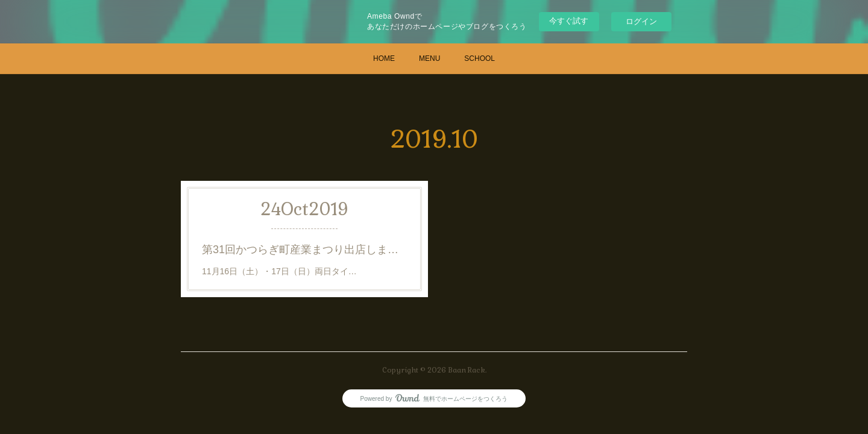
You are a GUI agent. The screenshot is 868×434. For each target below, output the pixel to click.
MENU (429, 58)
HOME (384, 58)
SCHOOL (480, 58)
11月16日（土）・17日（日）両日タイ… (279, 271)
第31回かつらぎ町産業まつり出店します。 (304, 250)
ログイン (641, 21)
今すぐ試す (569, 21)
